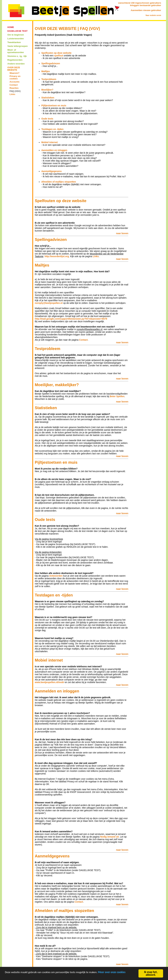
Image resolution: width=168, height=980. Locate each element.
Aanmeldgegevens (52, 171)
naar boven (122, 233)
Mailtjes (46, 71)
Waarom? (14, 73)
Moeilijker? (47, 90)
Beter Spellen (117, 396)
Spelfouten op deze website (56, 53)
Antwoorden (56, 576)
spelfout (59, 56)
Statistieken (48, 98)
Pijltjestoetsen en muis (54, 105)
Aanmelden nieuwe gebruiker (146, 10)
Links (12, 94)
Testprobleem (49, 79)
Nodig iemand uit (109, 837)
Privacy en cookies (15, 77)
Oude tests (47, 119)
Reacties (14, 88)
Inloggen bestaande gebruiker (146, 5)
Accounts (15, 82)
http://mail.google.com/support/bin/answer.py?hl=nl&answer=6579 (71, 319)
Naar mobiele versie (153, 15)
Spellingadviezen (51, 63)
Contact (14, 85)
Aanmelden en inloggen (54, 150)
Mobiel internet (50, 142)
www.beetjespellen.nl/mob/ (49, 682)
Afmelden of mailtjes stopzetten (59, 182)
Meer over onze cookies (112, 973)
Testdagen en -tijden (52, 129)
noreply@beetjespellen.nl (49, 303)
